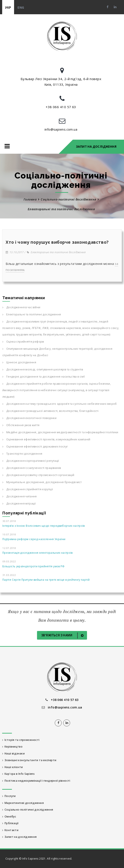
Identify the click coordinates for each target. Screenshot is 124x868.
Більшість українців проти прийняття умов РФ (34, 566)
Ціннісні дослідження (19, 362)
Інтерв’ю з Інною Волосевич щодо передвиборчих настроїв (44, 526)
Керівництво (12, 747)
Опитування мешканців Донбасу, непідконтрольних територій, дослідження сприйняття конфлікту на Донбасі (57, 352)
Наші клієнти (13, 767)
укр (8, 7)
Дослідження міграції (19, 504)
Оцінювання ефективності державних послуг (35, 447)
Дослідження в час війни (21, 307)
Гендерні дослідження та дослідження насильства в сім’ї (44, 377)
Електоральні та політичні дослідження (56, 252)
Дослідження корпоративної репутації (31, 461)
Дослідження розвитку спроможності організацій (38, 475)
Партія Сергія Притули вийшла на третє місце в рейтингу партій (46, 580)
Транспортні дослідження (22, 454)
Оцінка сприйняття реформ (23, 342)
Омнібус (9, 817)
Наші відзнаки (13, 753)
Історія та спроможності (21, 740)
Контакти (10, 830)
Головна (30, 199)
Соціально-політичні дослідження (68, 199)
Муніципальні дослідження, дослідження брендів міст (42, 482)
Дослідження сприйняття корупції (28, 489)
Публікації (10, 823)
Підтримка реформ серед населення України (34, 539)
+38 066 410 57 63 (61, 107)
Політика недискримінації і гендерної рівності (36, 781)
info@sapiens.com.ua (61, 129)
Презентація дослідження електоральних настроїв (38, 553)
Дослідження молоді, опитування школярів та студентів (43, 369)
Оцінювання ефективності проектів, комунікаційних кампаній (46, 439)
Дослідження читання (20, 496)
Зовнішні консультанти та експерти (29, 760)
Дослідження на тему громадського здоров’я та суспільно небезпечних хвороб (60, 404)
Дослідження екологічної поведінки (29, 418)
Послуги (9, 796)
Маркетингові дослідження (23, 803)
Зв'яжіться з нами (63, 636)
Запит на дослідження (96, 147)
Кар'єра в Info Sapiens (18, 774)
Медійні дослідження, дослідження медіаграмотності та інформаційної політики (60, 432)
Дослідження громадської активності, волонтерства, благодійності (50, 411)
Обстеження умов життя (21, 425)
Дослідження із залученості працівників (32, 468)
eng (21, 7)
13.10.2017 (15, 252)
